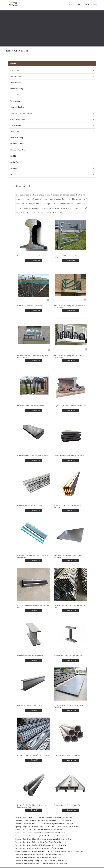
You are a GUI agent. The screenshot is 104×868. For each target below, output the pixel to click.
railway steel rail (21, 51)
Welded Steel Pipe (30, 820)
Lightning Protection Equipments (22, 113)
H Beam (29, 830)
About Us (78, 5)
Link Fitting (14, 70)
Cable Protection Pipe (18, 119)
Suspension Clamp (17, 138)
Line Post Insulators (38, 851)
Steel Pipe (14, 156)
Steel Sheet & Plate (17, 144)
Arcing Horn (33, 817)
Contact (95, 5)
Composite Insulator (17, 107)
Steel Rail (14, 168)
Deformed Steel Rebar (18, 150)
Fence (12, 174)
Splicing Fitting (16, 77)
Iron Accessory (16, 125)
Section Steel (15, 162)
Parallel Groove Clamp (35, 827)
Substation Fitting (17, 89)
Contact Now (35, 261)
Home (71, 5)
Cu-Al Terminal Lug (33, 836)
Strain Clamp (15, 132)
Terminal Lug (15, 101)
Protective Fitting (16, 83)
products (87, 5)
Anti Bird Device (16, 95)
